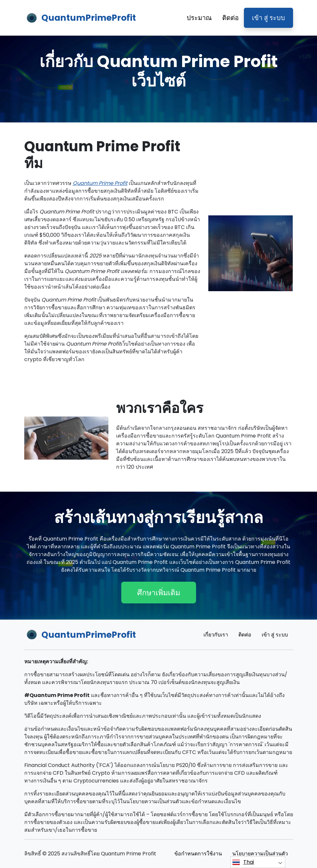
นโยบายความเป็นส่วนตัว (260, 854)
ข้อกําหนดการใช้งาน (198, 854)
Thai (243, 862)
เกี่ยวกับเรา (216, 635)
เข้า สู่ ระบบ (268, 18)
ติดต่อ (230, 18)
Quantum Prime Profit (100, 183)
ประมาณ (199, 18)
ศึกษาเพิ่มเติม (159, 593)
